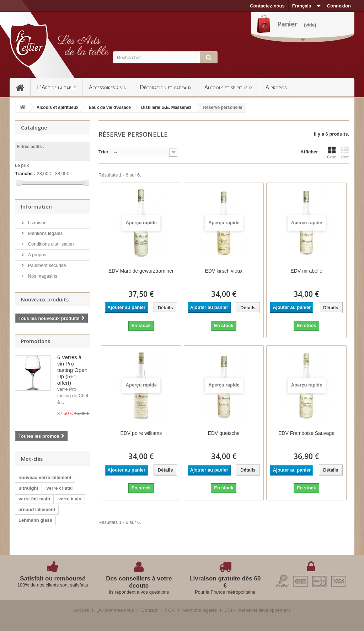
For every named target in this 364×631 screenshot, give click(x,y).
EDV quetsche (224, 433)
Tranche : (25, 173)
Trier (103, 152)
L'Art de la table (56, 87)
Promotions (36, 341)
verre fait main (34, 499)
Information (36, 207)
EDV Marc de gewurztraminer (141, 271)
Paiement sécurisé (46, 265)
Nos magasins (42, 276)
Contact (149, 610)
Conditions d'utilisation (50, 244)
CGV (170, 610)
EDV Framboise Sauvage (306, 433)
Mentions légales (45, 233)
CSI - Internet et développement (257, 610)
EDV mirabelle (306, 271)
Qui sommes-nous (115, 610)
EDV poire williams (141, 433)
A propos (276, 87)
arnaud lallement (37, 509)
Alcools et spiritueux (228, 87)
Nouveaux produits (45, 299)
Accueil (23, 87)
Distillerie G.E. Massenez (166, 107)
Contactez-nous (267, 6)
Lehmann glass (35, 520)
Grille (332, 153)
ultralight (28, 488)
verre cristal (60, 488)
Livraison (37, 223)
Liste (345, 153)
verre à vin (70, 499)
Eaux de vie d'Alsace (110, 107)
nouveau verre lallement (45, 477)
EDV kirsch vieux (224, 271)
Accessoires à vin (108, 87)
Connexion (339, 6)
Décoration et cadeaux (165, 87)
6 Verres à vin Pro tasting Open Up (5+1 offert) (72, 370)
